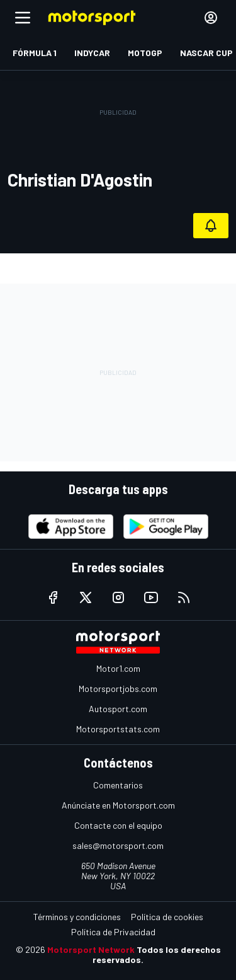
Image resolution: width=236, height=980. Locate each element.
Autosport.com (118, 709)
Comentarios (118, 785)
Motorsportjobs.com (118, 689)
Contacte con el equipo (118, 825)
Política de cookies (167, 917)
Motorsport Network (91, 949)
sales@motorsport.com (118, 845)
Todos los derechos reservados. (157, 954)
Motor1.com (118, 668)
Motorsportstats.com (118, 729)
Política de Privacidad (113, 932)
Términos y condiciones (77, 917)
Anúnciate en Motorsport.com (118, 805)
